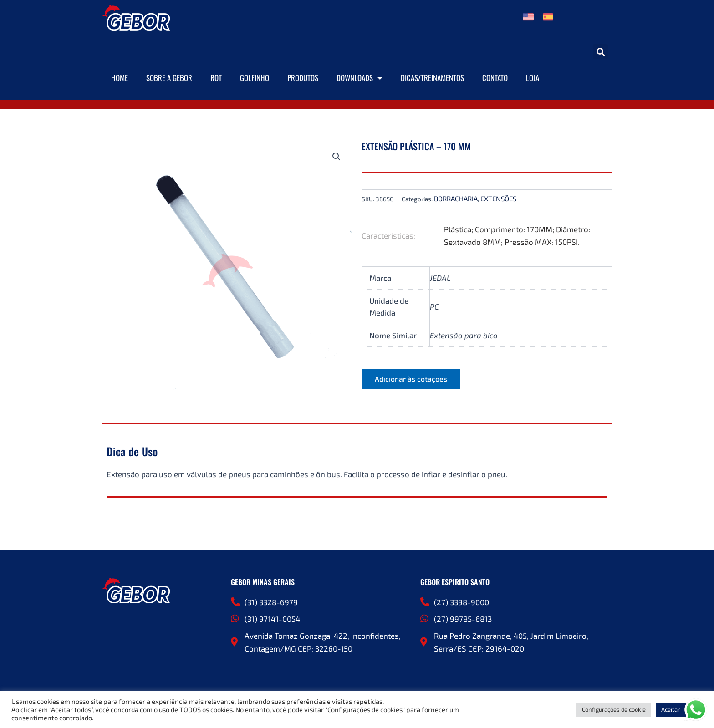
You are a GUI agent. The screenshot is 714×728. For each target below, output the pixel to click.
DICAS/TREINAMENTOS (432, 78)
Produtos (303, 78)
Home (120, 78)
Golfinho (255, 78)
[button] (600, 52)
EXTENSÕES (498, 199)
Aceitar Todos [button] (679, 709)
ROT (216, 78)
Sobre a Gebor (169, 78)
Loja (533, 78)
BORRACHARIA (456, 199)
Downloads (360, 78)
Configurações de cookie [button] (614, 709)
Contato (495, 78)
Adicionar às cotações (412, 379)
